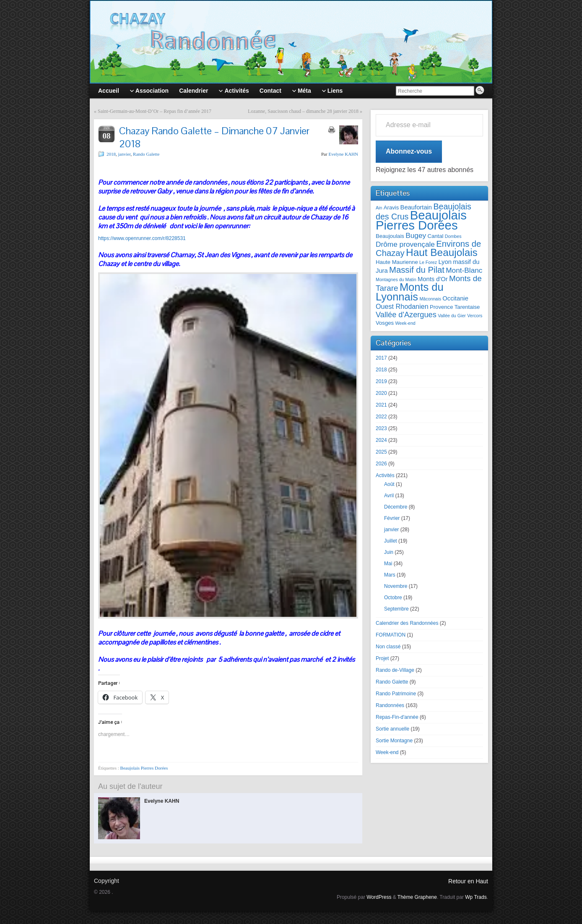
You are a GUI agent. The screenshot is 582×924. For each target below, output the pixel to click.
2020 (381, 393)
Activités (385, 475)
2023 (381, 428)
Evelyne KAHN (343, 154)
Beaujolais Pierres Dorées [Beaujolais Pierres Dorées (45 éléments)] (421, 220)
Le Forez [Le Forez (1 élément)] (428, 262)
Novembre (396, 586)
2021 (381, 405)
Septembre (396, 609)
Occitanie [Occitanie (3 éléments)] (455, 298)
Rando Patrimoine (396, 694)
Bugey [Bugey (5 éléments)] (416, 235)
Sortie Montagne (394, 741)
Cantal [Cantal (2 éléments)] (435, 236)
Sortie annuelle (392, 729)
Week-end (387, 752)
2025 (381, 452)
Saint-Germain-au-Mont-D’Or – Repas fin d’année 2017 (155, 111)
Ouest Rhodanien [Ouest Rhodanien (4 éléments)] (402, 306)
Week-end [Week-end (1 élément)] (405, 323)
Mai (388, 564)
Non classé (388, 647)
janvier (125, 154)
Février (392, 518)
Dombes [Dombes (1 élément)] (453, 236)
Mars (390, 575)
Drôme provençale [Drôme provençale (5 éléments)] (405, 244)
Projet (382, 658)
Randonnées (390, 705)
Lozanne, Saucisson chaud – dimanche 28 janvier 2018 (303, 111)
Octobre (393, 598)
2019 (381, 381)
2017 (381, 358)
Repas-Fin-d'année (397, 717)
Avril (389, 496)
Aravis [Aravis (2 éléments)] (391, 208)
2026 (381, 464)
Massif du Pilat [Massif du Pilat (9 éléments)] (417, 270)
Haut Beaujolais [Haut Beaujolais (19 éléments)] (442, 252)
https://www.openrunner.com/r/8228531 (142, 238)
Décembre (396, 507)
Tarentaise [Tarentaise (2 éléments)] (467, 307)
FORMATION (391, 635)
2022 (381, 417)
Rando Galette (146, 154)
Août (389, 484)
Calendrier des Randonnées (407, 623)
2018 (111, 154)
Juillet (391, 541)
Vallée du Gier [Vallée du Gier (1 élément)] (452, 316)
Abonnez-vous (409, 151)
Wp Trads (476, 897)
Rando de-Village (395, 670)
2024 (381, 440)
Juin (389, 552)
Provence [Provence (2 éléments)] (441, 307)
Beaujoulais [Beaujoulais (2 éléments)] (390, 236)
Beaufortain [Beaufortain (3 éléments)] (416, 207)
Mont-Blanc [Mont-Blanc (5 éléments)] (464, 270)
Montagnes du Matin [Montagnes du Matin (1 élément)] (396, 279)
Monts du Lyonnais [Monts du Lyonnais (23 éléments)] (410, 292)
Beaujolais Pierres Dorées (144, 768)
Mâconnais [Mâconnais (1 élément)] (430, 299)
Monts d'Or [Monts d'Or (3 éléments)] (433, 279)
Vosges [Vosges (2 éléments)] (385, 323)
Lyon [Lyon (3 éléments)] (445, 262)
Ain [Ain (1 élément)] (379, 208)
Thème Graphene (417, 897)
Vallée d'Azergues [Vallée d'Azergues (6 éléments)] (406, 315)
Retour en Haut (468, 881)
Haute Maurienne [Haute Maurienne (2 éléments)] (397, 262)
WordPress (379, 897)
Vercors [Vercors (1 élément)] (475, 316)
